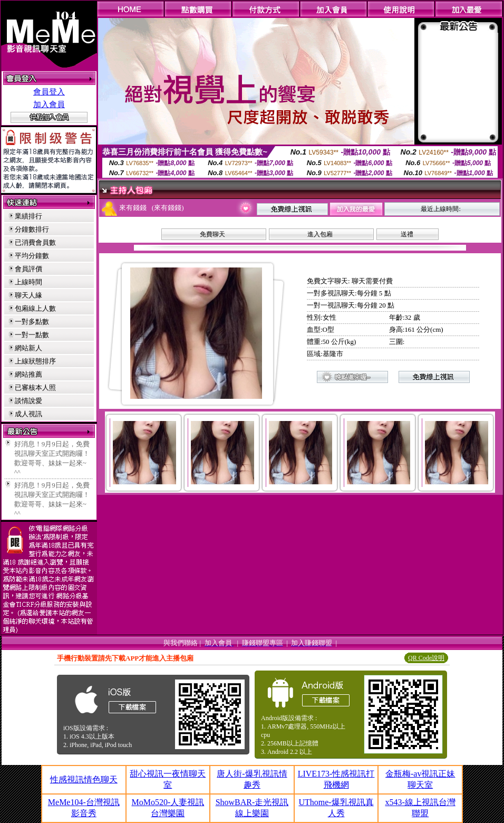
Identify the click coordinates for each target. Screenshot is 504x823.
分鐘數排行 (32, 229)
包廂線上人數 (35, 308)
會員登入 (49, 92)
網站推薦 (28, 374)
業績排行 (28, 216)
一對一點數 (32, 335)
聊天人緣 (28, 295)
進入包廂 (320, 234)
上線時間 (28, 282)
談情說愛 (28, 401)
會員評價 (28, 269)
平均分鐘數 (32, 256)
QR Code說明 (426, 658)
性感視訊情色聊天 (84, 779)
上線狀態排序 (35, 361)
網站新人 (28, 348)
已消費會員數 (35, 242)
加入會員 (49, 104)
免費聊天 (212, 234)
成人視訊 (28, 414)
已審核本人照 (35, 387)
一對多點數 (32, 322)
